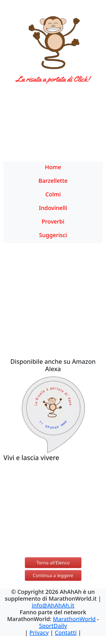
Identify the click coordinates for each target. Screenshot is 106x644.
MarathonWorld (74, 619)
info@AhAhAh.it (53, 605)
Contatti (66, 633)
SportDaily (53, 626)
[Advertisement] (53, 126)
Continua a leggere (53, 575)
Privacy (39, 633)
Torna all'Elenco (53, 563)
